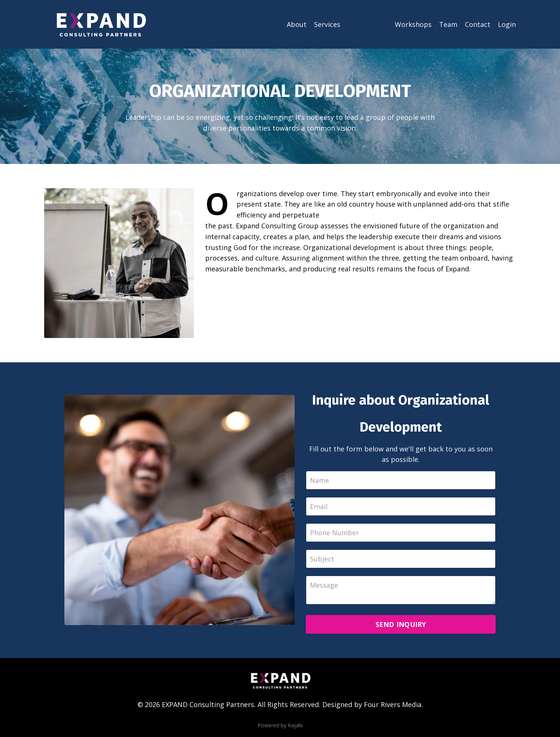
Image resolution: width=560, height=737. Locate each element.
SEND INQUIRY (401, 624)
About (297, 24)
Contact (478, 24)
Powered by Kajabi (280, 725)
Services (327, 24)
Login (507, 24)
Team (448, 24)
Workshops (413, 24)
